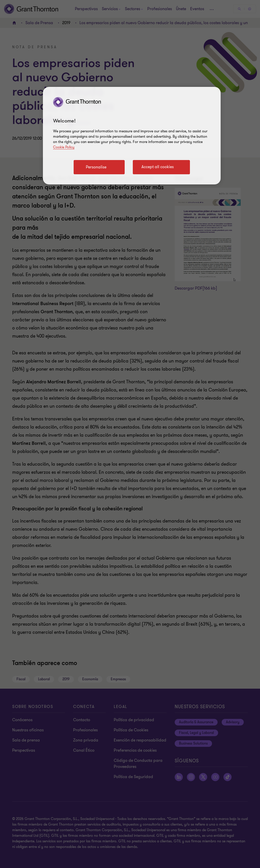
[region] (132, 136)
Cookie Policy (64, 147)
